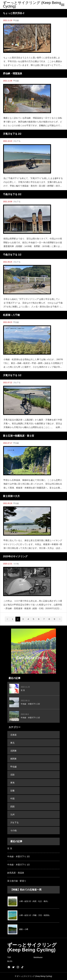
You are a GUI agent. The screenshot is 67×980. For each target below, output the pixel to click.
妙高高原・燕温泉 (16, 873)
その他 (16, 564)
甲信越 (16, 20)
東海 (12, 783)
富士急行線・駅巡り (17, 881)
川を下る (17, 141)
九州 (12, 815)
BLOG (10, 961)
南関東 (13, 759)
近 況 (10, 848)
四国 (12, 807)
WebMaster (38, 957)
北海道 (13, 735)
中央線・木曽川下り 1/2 (18, 865)
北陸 (12, 775)
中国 (12, 799)
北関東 (13, 751)
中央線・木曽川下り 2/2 (18, 856)
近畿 (12, 791)
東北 (12, 743)
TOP (9, 957)
